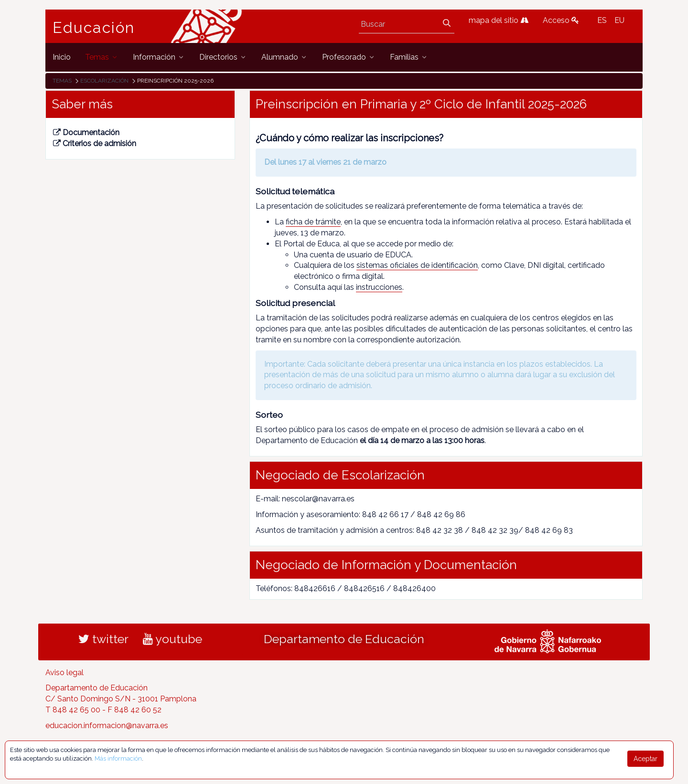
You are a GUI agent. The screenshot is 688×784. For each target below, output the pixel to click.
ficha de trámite (313, 222)
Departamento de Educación (344, 639)
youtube (172, 639)
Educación (94, 28)
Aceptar (645, 759)
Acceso (561, 20)
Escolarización (104, 81)
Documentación (86, 132)
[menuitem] (62, 57)
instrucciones (379, 287)
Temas (62, 81)
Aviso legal (64, 673)
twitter (103, 639)
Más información (118, 758)
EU (619, 20)
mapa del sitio (499, 20)
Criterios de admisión (95, 143)
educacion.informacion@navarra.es (107, 726)
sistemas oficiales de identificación (417, 265)
